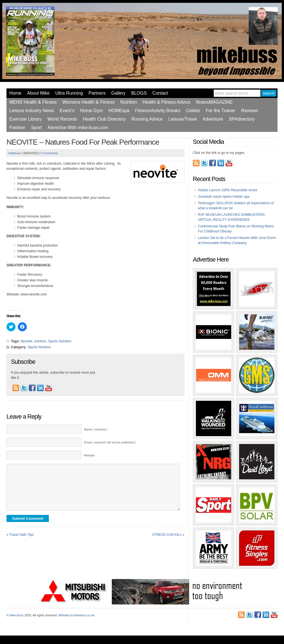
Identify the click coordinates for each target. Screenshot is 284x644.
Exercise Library (26, 119)
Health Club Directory (104, 119)
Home (15, 93)
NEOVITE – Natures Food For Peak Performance (83, 142)
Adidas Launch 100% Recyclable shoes (228, 190)
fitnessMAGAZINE (214, 102)
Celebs (193, 111)
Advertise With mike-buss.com (78, 128)
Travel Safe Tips (21, 543)
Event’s (67, 111)
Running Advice (147, 119)
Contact (160, 93)
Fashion (17, 128)
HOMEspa (119, 111)
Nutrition (129, 102)
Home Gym (91, 111)
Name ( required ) (96, 429)
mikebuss (15, 153)
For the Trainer (221, 111)
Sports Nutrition (60, 341)
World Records (62, 119)
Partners (97, 93)
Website (89, 455)
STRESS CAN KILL (167, 543)
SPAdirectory (242, 119)
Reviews (250, 111)
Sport (36, 128)
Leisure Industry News (32, 111)
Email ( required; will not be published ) (110, 442)
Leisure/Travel (183, 119)
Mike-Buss (17, 615)
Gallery (118, 93)
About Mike (38, 93)
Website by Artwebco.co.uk (77, 615)
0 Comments (49, 153)
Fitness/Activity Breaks (158, 111)
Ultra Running (69, 93)
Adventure (213, 119)
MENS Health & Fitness (33, 102)
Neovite (26, 341)
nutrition (40, 341)
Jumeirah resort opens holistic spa (224, 197)
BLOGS (139, 93)
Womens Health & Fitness (89, 102)
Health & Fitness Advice (166, 102)
